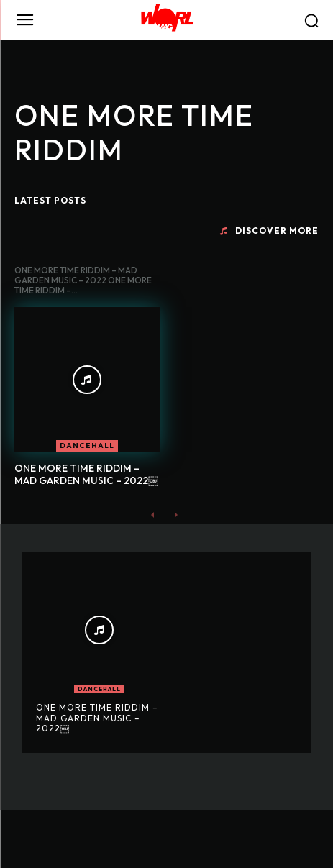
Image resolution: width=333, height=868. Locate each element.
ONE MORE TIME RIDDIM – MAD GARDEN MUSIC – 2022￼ (86, 474)
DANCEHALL (87, 446)
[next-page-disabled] (176, 515)
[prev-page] (153, 515)
